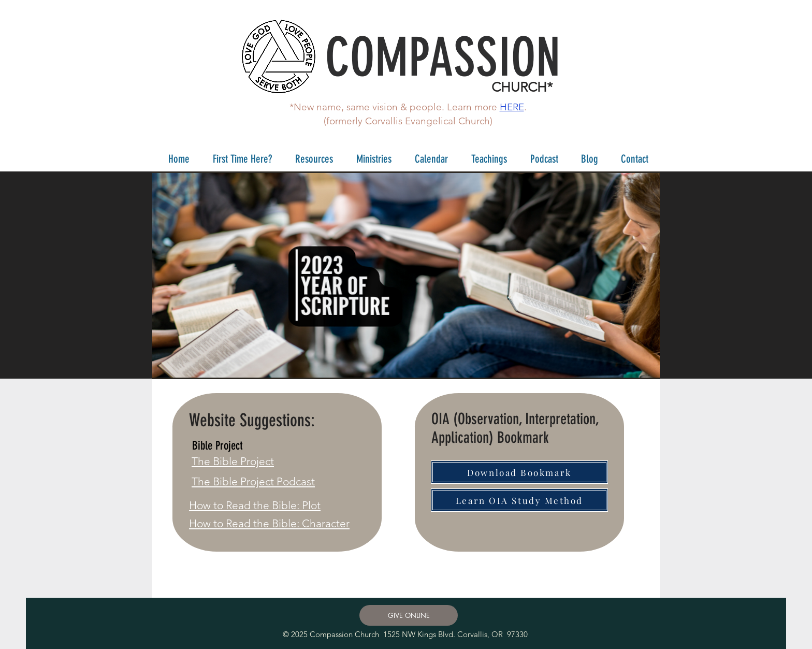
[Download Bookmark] (519, 472)
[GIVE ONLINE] (409, 615)
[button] (238, 159)
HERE (512, 107)
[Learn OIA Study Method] (519, 500)
